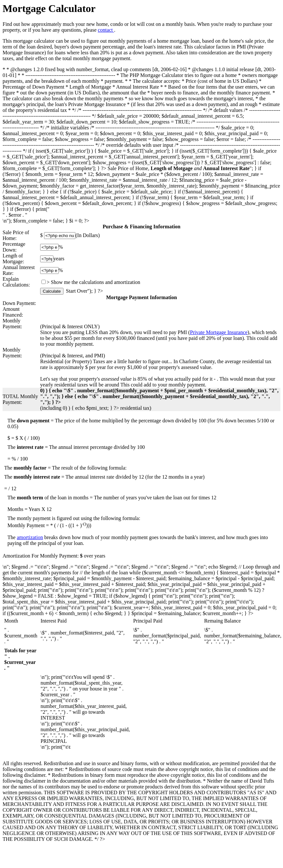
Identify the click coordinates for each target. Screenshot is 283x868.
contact (106, 30)
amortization (30, 537)
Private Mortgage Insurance (219, 332)
